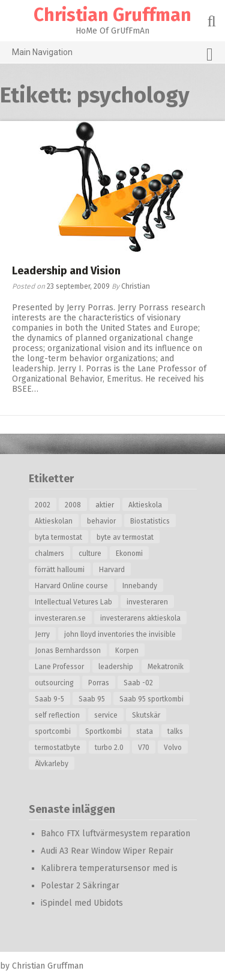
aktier (105, 505)
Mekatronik (166, 667)
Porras (99, 683)
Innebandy (140, 586)
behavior (101, 521)
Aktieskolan (54, 521)
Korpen (127, 651)
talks (175, 731)
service (106, 715)
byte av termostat (125, 537)
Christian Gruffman (112, 15)
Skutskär (146, 715)
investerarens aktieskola (140, 618)
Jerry (42, 634)
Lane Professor (59, 667)
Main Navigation (112, 55)
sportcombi (53, 731)
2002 (43, 505)
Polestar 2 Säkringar (80, 886)
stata (145, 731)
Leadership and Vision (66, 271)
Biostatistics (150, 521)
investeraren (147, 602)
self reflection (57, 715)
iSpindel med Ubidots (82, 903)
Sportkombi (103, 731)
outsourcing (54, 683)
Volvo (173, 748)
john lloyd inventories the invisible (120, 634)
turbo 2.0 (109, 748)
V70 (144, 748)
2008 (73, 505)
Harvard (112, 570)
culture (90, 553)
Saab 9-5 (49, 699)
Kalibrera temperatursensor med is (109, 868)
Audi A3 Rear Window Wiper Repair (107, 851)
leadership (116, 667)
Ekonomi (129, 553)
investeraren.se (60, 618)
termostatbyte (58, 748)
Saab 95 (92, 699)
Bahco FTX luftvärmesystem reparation (115, 834)
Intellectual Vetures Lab (73, 602)
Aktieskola (145, 505)
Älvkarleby (52, 764)
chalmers (49, 553)
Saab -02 (138, 683)
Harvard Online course (71, 586)
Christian (136, 286)
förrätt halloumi (60, 570)
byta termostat (58, 537)
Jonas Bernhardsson (68, 651)
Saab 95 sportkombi (151, 699)
